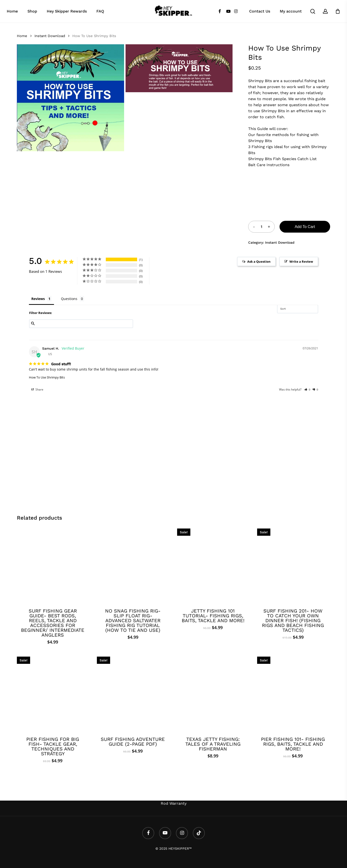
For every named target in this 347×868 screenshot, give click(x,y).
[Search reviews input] (81, 324)
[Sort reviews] (298, 309)
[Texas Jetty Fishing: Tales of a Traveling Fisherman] (213, 692)
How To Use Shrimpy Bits (47, 377)
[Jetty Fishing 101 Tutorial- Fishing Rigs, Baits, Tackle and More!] (213, 564)
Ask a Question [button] (259, 261)
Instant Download (50, 36)
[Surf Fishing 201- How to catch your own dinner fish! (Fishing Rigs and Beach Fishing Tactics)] (293, 564)
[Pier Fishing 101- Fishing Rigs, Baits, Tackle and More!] (293, 692)
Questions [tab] (69, 299)
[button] (307, 389)
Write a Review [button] (301, 261)
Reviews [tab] (38, 299)
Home (22, 36)
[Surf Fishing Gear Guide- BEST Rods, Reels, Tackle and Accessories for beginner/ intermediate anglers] (53, 564)
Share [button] (37, 389)
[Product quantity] (261, 227)
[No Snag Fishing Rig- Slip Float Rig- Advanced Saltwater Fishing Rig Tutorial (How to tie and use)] (133, 564)
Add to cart (305, 227)
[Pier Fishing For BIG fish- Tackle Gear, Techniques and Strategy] (53, 692)
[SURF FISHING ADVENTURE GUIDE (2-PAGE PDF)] (133, 692)
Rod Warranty (174, 803)
